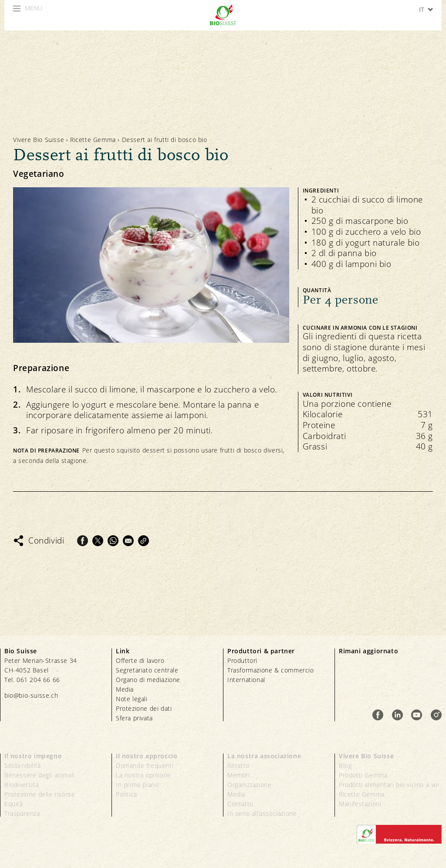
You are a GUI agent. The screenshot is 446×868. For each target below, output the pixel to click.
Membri (239, 775)
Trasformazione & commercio (271, 670)
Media (125, 689)
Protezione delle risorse (40, 794)
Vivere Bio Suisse (39, 140)
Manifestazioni (360, 804)
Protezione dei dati (144, 708)
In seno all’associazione (262, 813)
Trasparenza (22, 813)
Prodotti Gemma (363, 775)
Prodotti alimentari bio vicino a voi (389, 785)
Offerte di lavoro (140, 660)
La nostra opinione (144, 775)
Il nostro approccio (147, 756)
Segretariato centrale (147, 670)
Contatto (240, 804)
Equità (14, 804)
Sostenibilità (23, 765)
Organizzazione (249, 785)
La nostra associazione (264, 756)
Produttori (242, 660)
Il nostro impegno (33, 756)
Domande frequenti (145, 765)
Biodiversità (22, 785)
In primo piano (137, 785)
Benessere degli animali (40, 775)
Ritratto (238, 765)
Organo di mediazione (148, 680)
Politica (127, 794)
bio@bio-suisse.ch (31, 695)
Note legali (132, 699)
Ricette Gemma (93, 140)
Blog (345, 765)
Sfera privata (134, 718)
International (246, 680)
